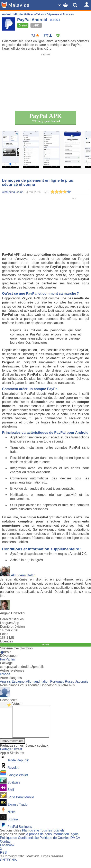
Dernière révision (12, 627)
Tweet (18, 755)
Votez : (17, 704)
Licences (6, 641)
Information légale (66, 840)
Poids (4, 634)
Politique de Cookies (55, 844)
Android (7, 14)
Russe (70, 682)
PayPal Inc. (8, 659)
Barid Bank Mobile (21, 803)
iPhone (5, 674)
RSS (3, 859)
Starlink (13, 825)
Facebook (7, 851)
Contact (6, 848)
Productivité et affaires (29, 14)
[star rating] (6, 705)
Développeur (9, 656)
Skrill (11, 796)
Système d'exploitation (16, 648)
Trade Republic (18, 766)
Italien (45, 682)
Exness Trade (17, 811)
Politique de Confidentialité (19, 844)
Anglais (5, 682)
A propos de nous (39, 840)
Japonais (82, 682)
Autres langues (11, 678)
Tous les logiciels (52, 837)
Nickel (12, 818)
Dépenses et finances (60, 14)
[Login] (86, 5)
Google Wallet (18, 781)
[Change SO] (63, 5)
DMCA (75, 844)
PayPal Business (20, 833)
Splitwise (14, 789)
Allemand (33, 682)
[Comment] (33, 725)
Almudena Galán (23, 575)
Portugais (57, 682)
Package (6, 663)
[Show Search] (76, 5)
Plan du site (31, 837)
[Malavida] (15, 5)
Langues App (10, 623)
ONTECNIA (8, 866)
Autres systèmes (12, 670)
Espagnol (19, 682)
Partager (7, 755)
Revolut (13, 774)
